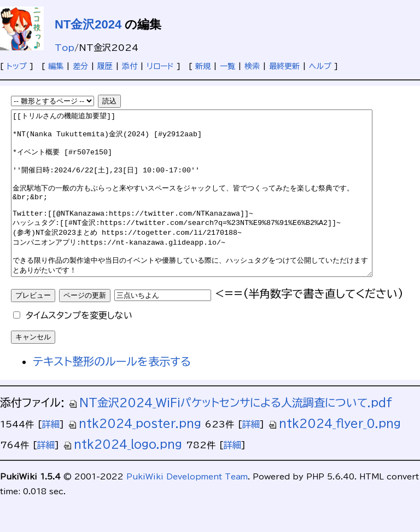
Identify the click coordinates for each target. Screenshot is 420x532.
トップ (17, 66)
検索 (252, 66)
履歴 (105, 66)
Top (65, 48)
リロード (160, 66)
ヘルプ (320, 66)
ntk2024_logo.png (122, 477)
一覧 (227, 66)
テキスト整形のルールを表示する (112, 394)
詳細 (51, 457)
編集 (56, 66)
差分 (80, 66)
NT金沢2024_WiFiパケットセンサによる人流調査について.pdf (230, 435)
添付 (130, 66)
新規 (203, 66)
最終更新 (284, 66)
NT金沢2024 (88, 24)
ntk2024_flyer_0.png (334, 456)
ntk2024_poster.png (135, 456)
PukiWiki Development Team (187, 510)
